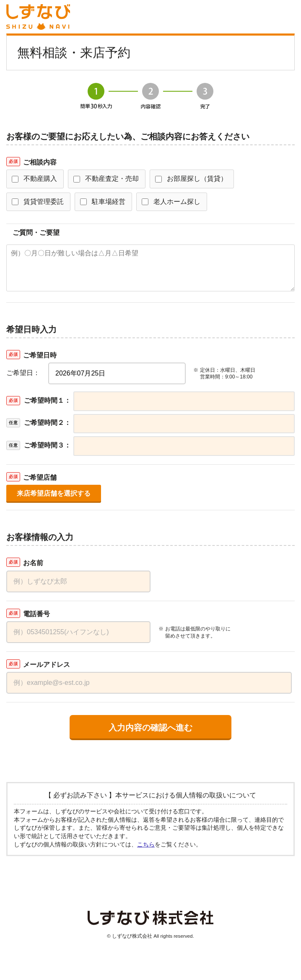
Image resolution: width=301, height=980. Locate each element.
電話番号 (36, 614)
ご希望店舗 (40, 477)
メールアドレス (47, 665)
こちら (146, 844)
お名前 (33, 563)
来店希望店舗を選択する (54, 493)
